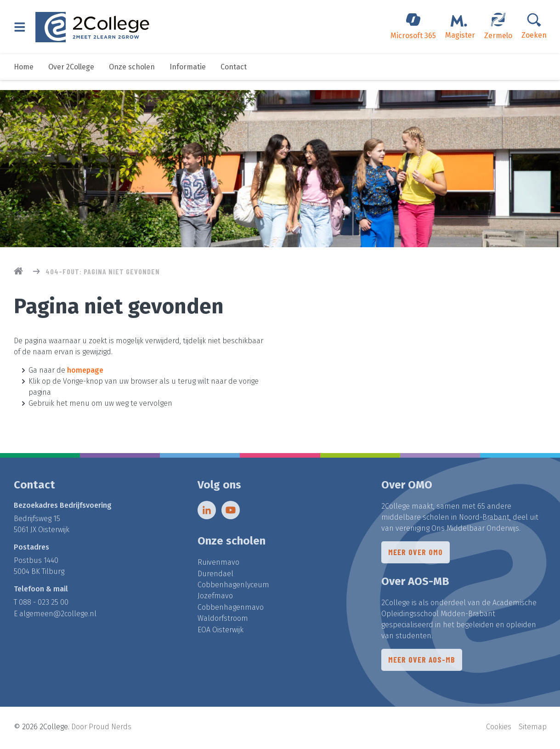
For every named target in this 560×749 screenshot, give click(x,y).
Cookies (499, 729)
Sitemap (533, 729)
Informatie (188, 77)
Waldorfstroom (223, 620)
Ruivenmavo (218, 565)
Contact (234, 77)
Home (24, 77)
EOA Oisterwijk (221, 631)
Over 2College (71, 77)
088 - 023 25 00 (44, 605)
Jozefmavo (215, 598)
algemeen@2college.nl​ (58, 616)
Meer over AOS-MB (422, 664)
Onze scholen (132, 77)
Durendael (215, 576)
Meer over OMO (416, 556)
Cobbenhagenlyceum (233, 587)
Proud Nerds (110, 729)
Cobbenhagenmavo (231, 609)
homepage (85, 370)
